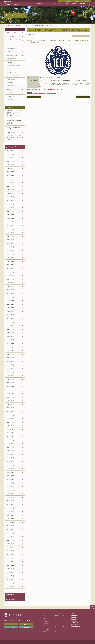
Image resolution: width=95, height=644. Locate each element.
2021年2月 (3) (10, 379)
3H (56, 621)
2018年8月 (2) (10, 487)
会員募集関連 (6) (12, 79)
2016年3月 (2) (10, 587)
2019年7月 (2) (10, 447)
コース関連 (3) (11, 45)
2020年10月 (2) (11, 394)
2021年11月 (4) (11, 347)
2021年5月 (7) (10, 369)
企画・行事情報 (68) (12, 55)
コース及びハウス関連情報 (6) (13, 41)
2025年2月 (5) (10, 208)
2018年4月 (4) (10, 501)
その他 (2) (10, 93)
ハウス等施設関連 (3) (13, 48)
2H (56, 619)
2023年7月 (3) (10, 276)
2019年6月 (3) (10, 451)
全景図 (57, 616)
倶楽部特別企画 (46, 622)
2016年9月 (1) (10, 569)
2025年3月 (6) (10, 204)
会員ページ (61, 1)
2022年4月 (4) (10, 329)
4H (56, 623)
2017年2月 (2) (10, 551)
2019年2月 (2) (10, 465)
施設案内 (44, 631)
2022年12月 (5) (11, 301)
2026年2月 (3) (10, 165)
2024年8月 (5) (10, 229)
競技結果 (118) (11, 100)
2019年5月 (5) (10, 454)
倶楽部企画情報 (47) (12, 59)
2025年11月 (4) (11, 175)
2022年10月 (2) (11, 308)
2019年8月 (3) (10, 444)
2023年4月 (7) (10, 286)
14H (63, 623)
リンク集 (11, 627)
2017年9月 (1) (10, 526)
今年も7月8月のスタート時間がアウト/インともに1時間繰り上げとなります (14, 138)
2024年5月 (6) (10, 240)
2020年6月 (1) (10, 408)
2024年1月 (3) (10, 254)
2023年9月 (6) (10, 268)
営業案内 (44, 620)
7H (56, 628)
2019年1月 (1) (10, 469)
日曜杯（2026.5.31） (12, 132)
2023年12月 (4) (11, 258)
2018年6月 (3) (10, 494)
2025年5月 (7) (10, 197)
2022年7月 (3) (10, 318)
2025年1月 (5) (10, 211)
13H (63, 621)
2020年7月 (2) (10, 404)
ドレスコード (45, 627)
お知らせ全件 (35, 93)
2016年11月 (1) (11, 562)
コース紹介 (58, 614)
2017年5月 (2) (10, 540)
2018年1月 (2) (10, 512)
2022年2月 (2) (10, 336)
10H (63, 616)
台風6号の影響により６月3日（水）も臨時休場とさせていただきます (14, 122)
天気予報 (90, 4)
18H (63, 630)
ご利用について (46, 618)
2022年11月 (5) (11, 304)
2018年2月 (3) (10, 508)
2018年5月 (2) (10, 497)
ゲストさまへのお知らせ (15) (14, 36)
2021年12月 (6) (11, 343)
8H (56, 630)
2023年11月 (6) (11, 261)
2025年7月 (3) (10, 190)
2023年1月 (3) (10, 297)
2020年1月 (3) (10, 426)
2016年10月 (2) (11, 565)
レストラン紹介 (46, 629)
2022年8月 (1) (10, 315)
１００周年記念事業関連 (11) (14, 66)
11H (63, 618)
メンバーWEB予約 (11, 624)
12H (63, 619)
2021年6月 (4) (10, 365)
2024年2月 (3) (10, 251)
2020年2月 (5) (10, 422)
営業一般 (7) (11, 83)
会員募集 (74, 619)
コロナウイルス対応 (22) (13, 72)
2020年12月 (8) (11, 386)
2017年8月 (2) (10, 529)
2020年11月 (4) (11, 390)
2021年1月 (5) (10, 383)
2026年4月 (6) (10, 158)
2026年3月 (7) (10, 161)
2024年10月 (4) (11, 222)
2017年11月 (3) (11, 519)
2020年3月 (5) (10, 419)
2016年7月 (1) (10, 576)
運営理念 (44, 616)
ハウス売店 (45, 633)
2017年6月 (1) (10, 537)
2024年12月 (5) (11, 215)
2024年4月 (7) (10, 243)
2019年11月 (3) (11, 433)
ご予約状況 (76, 1)
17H (63, 628)
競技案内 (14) (11, 96)
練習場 (44, 635)
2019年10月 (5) (11, 436)
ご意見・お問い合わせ (86, 1)
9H (56, 632)
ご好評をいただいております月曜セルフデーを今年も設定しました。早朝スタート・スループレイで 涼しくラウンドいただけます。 (14, 114)
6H (56, 626)
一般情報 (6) (10, 52)
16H (63, 626)
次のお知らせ (32, 97)
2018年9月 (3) (10, 483)
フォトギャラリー (12, 599)
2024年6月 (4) (10, 236)
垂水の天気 (26, 627)
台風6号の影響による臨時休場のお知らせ (14, 128)
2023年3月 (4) (10, 290)
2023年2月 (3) (10, 293)
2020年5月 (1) (10, 411)
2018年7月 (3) (10, 490)
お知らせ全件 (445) (12, 33)
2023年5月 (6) (10, 283)
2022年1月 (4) (10, 340)
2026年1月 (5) (10, 168)
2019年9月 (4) (10, 440)
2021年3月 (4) (10, 376)
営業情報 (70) (10, 69)
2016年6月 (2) (10, 579)
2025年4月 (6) (10, 200)
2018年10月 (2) (11, 479)
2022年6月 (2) (10, 322)
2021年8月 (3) (10, 358)
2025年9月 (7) (10, 183)
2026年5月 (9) (10, 154)
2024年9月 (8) (10, 225)
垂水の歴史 (75, 616)
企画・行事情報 (75, 36)
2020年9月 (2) (10, 397)
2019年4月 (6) (10, 458)
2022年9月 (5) (10, 311)
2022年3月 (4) (10, 333)
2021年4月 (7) (10, 372)
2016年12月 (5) (11, 558)
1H (56, 618)
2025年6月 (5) (10, 193)
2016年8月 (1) (10, 572)
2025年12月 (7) (11, 172)
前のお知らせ (85, 97)
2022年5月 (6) (10, 326)
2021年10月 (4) (11, 351)
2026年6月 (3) (10, 150)
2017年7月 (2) (10, 533)
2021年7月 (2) (10, 361)
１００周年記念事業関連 (85, 36)
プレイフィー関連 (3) (13, 76)
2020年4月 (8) (10, 415)
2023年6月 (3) (10, 279)
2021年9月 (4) (10, 354)
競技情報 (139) (11, 89)
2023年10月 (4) (11, 265)
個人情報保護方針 (76, 626)
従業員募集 (75, 621)
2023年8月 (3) (10, 272)
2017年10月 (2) (11, 522)
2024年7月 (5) (10, 233)
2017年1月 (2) (10, 554)
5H (56, 625)
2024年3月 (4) (10, 247)
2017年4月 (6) (10, 544)
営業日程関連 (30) (12, 86)
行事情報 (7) (11, 62)
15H (63, 625)
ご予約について (46, 624)
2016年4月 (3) (10, 583)
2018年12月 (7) (11, 472)
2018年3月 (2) (10, 504)
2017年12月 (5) (11, 515)
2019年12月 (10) (11, 429)
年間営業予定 (11, 595)
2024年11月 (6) (11, 218)
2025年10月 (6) (11, 179)
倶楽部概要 (45, 614)
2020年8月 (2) (10, 401)
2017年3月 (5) (10, 547)
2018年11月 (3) (11, 476)
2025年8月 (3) (10, 186)
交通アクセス (68, 1)
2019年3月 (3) (10, 461)
